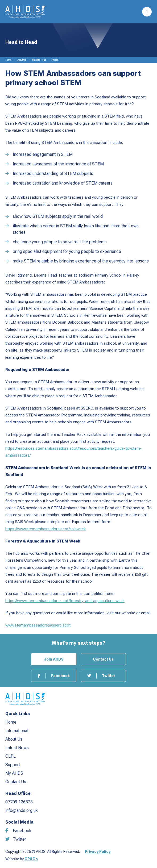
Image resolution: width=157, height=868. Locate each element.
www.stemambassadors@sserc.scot (38, 625)
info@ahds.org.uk (22, 810)
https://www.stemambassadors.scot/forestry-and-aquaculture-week (65, 601)
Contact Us (103, 659)
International (17, 731)
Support (13, 765)
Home (8, 60)
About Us (22, 60)
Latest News (17, 748)
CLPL (11, 756)
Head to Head (39, 60)
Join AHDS (54, 659)
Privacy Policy (98, 852)
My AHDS (14, 773)
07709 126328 (19, 802)
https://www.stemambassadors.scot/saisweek (46, 529)
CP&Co (31, 859)
